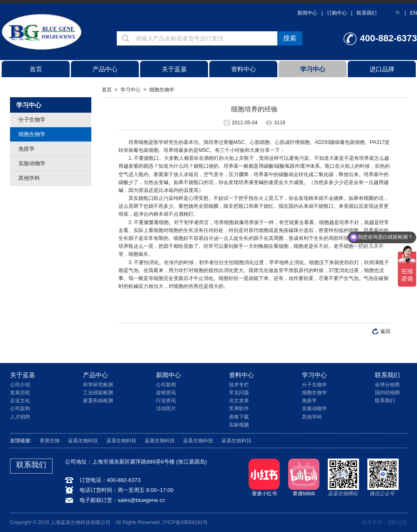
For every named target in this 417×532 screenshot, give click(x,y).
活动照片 (166, 408)
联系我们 (367, 13)
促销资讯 (166, 393)
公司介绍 (20, 385)
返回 (385, 331)
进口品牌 (382, 69)
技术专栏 (239, 385)
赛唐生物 (50, 441)
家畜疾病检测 (98, 401)
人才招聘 (20, 417)
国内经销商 (387, 393)
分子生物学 (32, 120)
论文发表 (239, 401)
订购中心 (337, 13)
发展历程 (20, 393)
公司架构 (20, 408)
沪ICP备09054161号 (185, 522)
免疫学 (26, 149)
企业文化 (20, 401)
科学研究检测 (98, 385)
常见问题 (239, 393)
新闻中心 (307, 13)
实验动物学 (32, 163)
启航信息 (397, 522)
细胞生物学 (32, 134)
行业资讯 (166, 401)
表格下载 (239, 417)
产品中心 (105, 69)
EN (413, 13)
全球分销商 (387, 385)
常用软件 (239, 408)
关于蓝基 (174, 69)
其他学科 (29, 178)
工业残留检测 (98, 393)
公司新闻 (166, 385)
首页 (36, 69)
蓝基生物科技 (83, 441)
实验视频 (239, 425)
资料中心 (244, 69)
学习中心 (313, 69)
